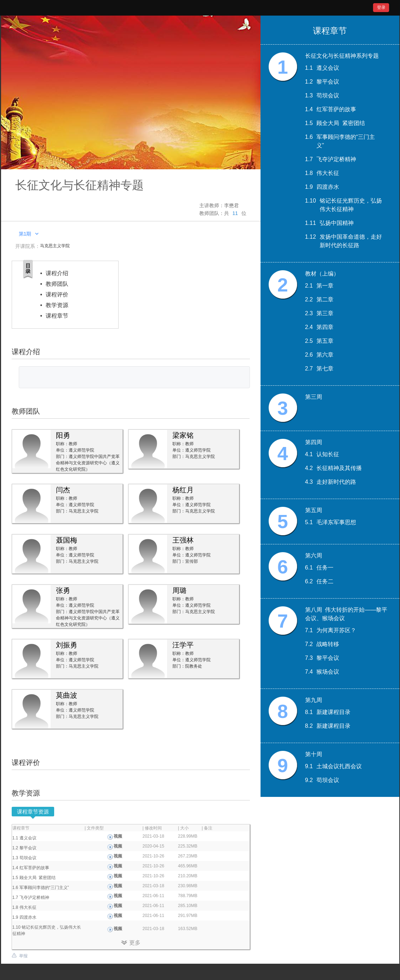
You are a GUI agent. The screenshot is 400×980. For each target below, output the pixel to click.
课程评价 (57, 294)
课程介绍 (57, 273)
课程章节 (57, 316)
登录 (381, 7)
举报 (23, 956)
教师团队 (57, 284)
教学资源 (57, 305)
